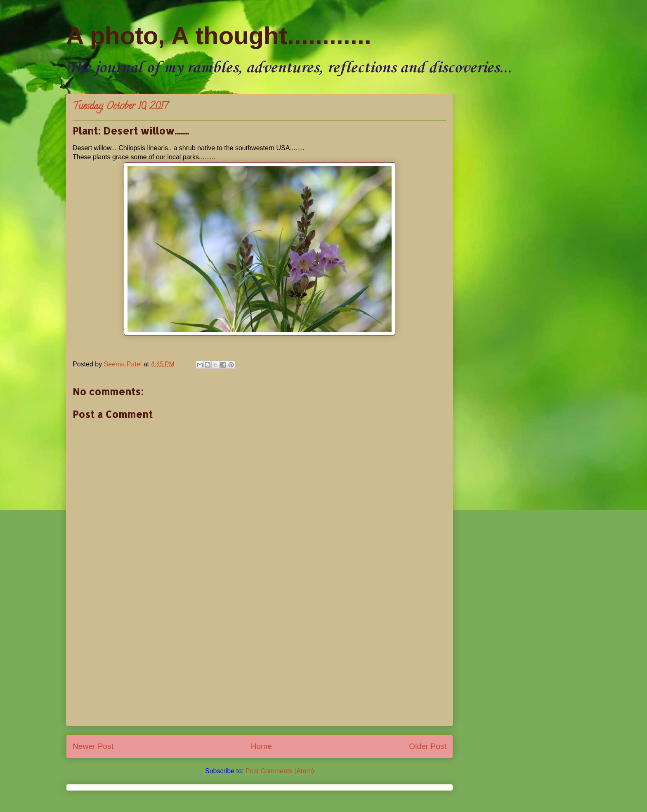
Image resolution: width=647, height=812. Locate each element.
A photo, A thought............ (219, 36)
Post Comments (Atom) (280, 771)
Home (261, 746)
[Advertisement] (260, 668)
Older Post (428, 746)
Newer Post (93, 746)
